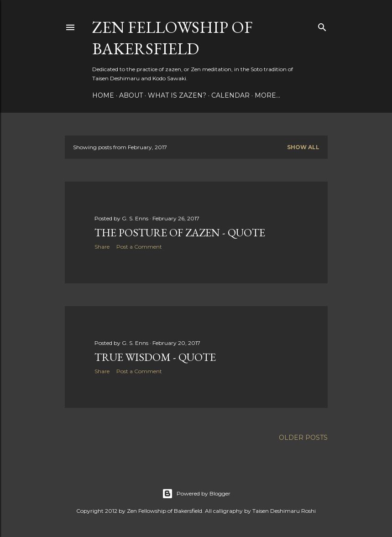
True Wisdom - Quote (155, 357)
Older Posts (303, 438)
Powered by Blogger (196, 494)
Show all (303, 147)
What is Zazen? (177, 95)
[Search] (322, 25)
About (131, 95)
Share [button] (102, 247)
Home (103, 95)
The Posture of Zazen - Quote (180, 232)
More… (267, 95)
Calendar (230, 95)
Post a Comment (139, 247)
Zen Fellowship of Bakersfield (172, 38)
